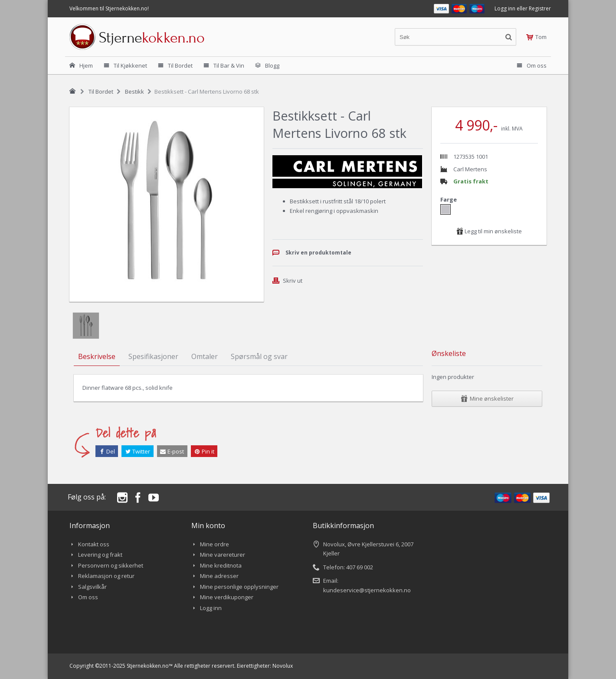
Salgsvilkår (92, 587)
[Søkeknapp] (509, 37)
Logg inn (211, 608)
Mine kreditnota (221, 565)
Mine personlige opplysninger (239, 587)
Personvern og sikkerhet (111, 565)
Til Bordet (101, 91)
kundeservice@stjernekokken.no (367, 590)
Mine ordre (215, 544)
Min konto (208, 526)
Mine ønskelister (487, 398)
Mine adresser (219, 576)
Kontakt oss (94, 544)
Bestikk (134, 91)
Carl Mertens (470, 169)
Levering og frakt (100, 555)
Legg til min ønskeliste (489, 231)
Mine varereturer (223, 555)
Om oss (88, 597)
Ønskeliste (449, 353)
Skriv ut (293, 281)
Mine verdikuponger (227, 597)
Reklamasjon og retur (106, 576)
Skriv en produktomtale (318, 253)
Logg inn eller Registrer (523, 8)
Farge (449, 199)
